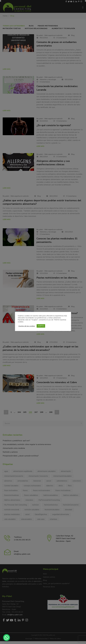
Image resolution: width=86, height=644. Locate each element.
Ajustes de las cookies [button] (27, 326)
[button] (6, 638)
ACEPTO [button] (41, 326)
